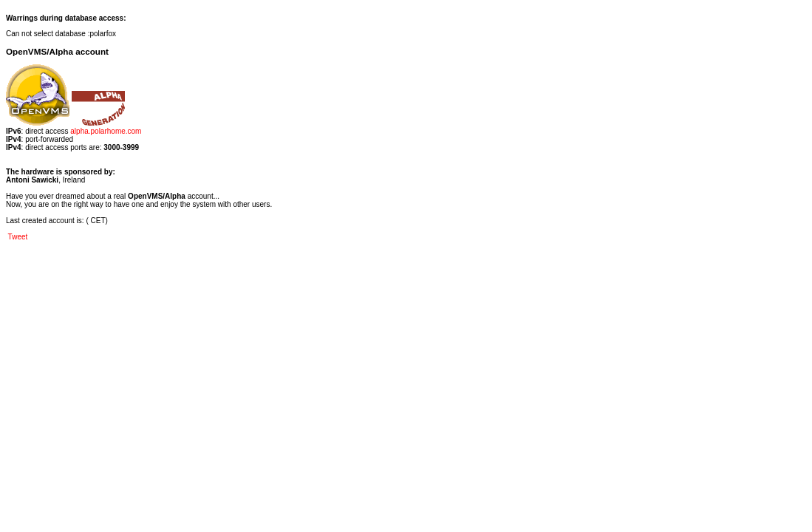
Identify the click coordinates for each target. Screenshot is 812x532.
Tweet (18, 237)
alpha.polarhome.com (106, 131)
